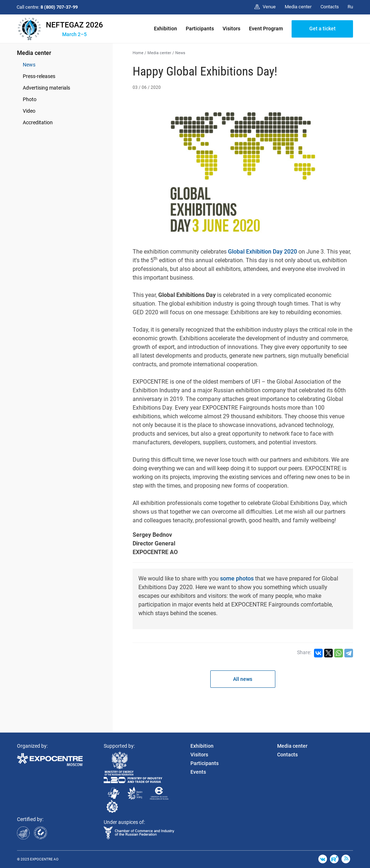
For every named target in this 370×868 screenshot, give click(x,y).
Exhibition (165, 29)
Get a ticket (322, 29)
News (29, 65)
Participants (200, 29)
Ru (350, 7)
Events (198, 772)
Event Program (266, 29)
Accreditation (38, 122)
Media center (34, 53)
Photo (30, 99)
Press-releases (39, 76)
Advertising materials (46, 88)
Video (29, 111)
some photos (237, 578)
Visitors (231, 29)
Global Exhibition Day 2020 (263, 252)
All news (243, 679)
